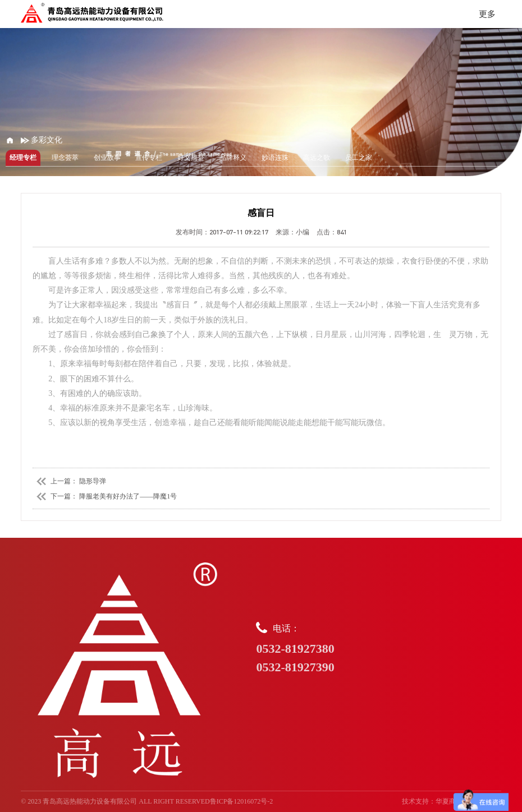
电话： (378, 649)
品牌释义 (233, 158)
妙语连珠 (275, 158)
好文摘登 (191, 158)
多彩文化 (42, 140)
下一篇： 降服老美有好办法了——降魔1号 (105, 496)
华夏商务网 (452, 801)
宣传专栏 (149, 158)
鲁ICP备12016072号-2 (242, 801)
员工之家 (359, 158)
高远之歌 (317, 158)
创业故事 (107, 158)
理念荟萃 (65, 158)
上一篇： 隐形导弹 (69, 481)
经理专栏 (23, 158)
